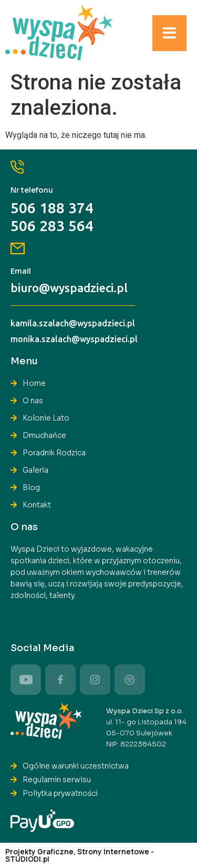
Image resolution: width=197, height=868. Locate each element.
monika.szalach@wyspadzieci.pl (74, 339)
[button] (169, 33)
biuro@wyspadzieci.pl (69, 288)
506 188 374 (52, 208)
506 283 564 (52, 226)
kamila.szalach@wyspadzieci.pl (73, 323)
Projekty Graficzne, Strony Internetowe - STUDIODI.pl (80, 855)
